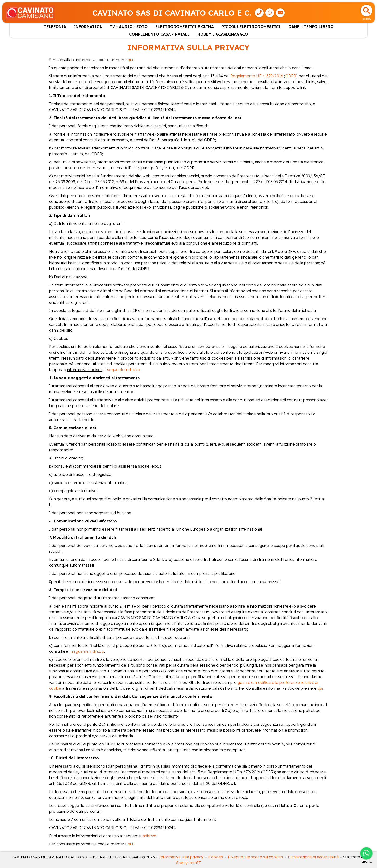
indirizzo (149, 836)
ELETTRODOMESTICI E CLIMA (185, 27)
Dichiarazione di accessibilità (313, 857)
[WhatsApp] (270, 13)
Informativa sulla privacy (181, 857)
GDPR (291, 76)
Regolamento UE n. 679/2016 (257, 76)
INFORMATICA (88, 27)
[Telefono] (259, 13)
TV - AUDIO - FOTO (129, 27)
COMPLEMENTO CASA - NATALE (159, 34)
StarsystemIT (189, 863)
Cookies (216, 857)
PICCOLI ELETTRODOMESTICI (251, 27)
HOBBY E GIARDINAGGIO (223, 34)
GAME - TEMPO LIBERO (311, 27)
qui (130, 60)
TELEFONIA (55, 27)
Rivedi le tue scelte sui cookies (255, 857)
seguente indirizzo (124, 370)
